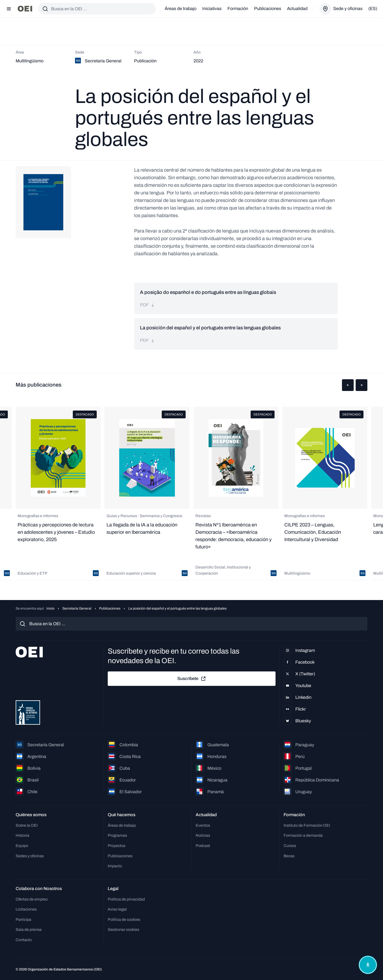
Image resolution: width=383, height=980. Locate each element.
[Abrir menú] (9, 9)
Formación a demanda (303, 835)
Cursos (290, 846)
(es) (373, 9)
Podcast (203, 846)
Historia (22, 835)
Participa (23, 919)
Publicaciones (268, 9)
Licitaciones (26, 909)
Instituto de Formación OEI (307, 825)
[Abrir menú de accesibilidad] (368, 965)
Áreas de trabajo (181, 9)
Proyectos (117, 846)
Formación (238, 9)
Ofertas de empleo (32, 899)
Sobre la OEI (27, 825)
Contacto (24, 940)
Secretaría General (77, 608)
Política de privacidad (126, 899)
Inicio (50, 608)
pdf (147, 305)
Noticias (203, 835)
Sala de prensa (29, 930)
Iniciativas (212, 9)
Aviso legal (117, 909)
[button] (348, 385)
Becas (289, 856)
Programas (117, 835)
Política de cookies (124, 919)
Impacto (115, 866)
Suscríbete (192, 679)
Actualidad (297, 9)
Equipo (22, 846)
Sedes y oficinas (30, 856)
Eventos (203, 825)
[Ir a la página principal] (25, 9)
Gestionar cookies (123, 930)
